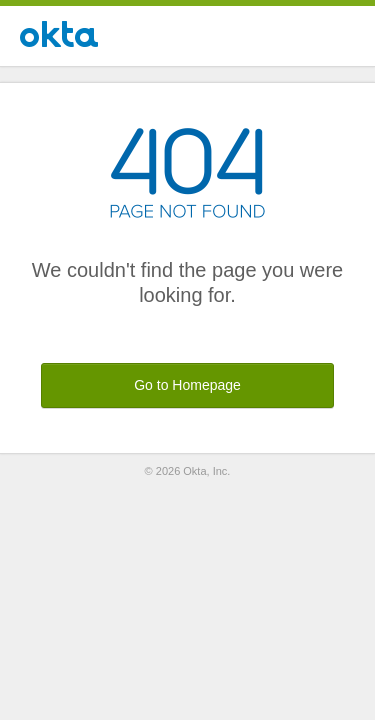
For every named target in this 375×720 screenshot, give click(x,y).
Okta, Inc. (206, 471)
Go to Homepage (187, 385)
